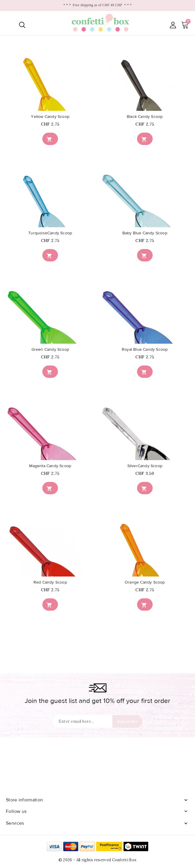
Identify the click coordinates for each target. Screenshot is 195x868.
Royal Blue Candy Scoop (145, 350)
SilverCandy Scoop (145, 466)
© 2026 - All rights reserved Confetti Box (97, 860)
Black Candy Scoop (145, 117)
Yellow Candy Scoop (50, 117)
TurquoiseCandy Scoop (50, 233)
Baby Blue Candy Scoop (145, 233)
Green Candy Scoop (50, 350)
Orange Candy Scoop (145, 582)
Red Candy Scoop (50, 582)
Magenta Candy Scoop (50, 466)
